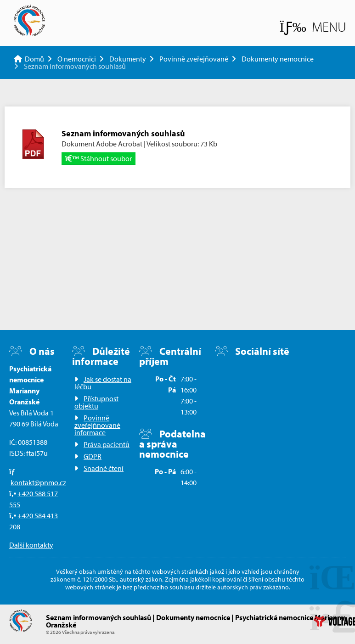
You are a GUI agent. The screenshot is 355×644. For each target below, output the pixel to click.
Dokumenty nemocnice (278, 59)
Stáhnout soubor (99, 158)
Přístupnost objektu (96, 402)
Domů (29, 21)
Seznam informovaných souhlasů (123, 133)
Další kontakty (31, 545)
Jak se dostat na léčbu (103, 383)
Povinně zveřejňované (194, 59)
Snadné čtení (104, 468)
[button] (313, 27)
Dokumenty (128, 59)
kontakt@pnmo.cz (38, 482)
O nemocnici (77, 59)
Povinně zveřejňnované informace (97, 425)
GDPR (93, 456)
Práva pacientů (107, 444)
